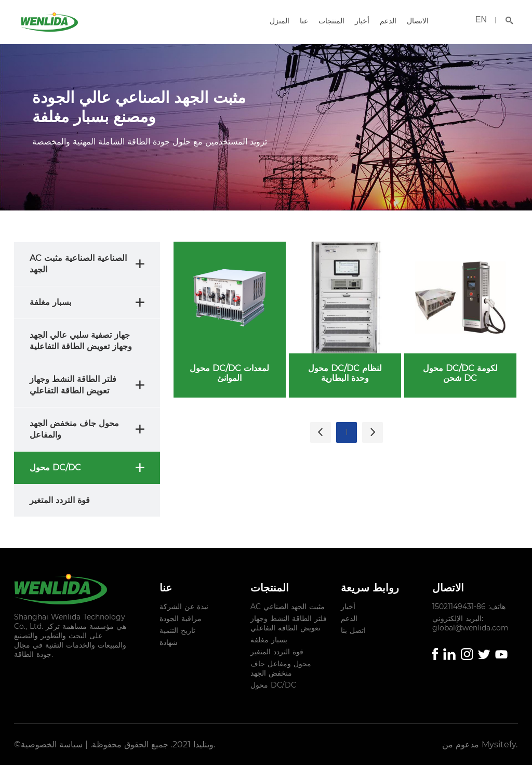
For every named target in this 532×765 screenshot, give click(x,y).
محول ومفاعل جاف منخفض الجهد (281, 668)
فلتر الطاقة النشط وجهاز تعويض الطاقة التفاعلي (289, 623)
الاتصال (418, 21)
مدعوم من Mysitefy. (480, 744)
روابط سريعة (370, 588)
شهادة (169, 642)
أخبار (362, 21)
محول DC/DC (273, 685)
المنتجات (331, 21)
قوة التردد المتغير (277, 652)
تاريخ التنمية (177, 630)
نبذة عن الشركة (184, 606)
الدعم (388, 21)
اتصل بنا (353, 630)
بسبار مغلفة (269, 640)
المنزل (280, 21)
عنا (304, 21)
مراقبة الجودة (181, 618)
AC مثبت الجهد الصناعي (288, 606)
